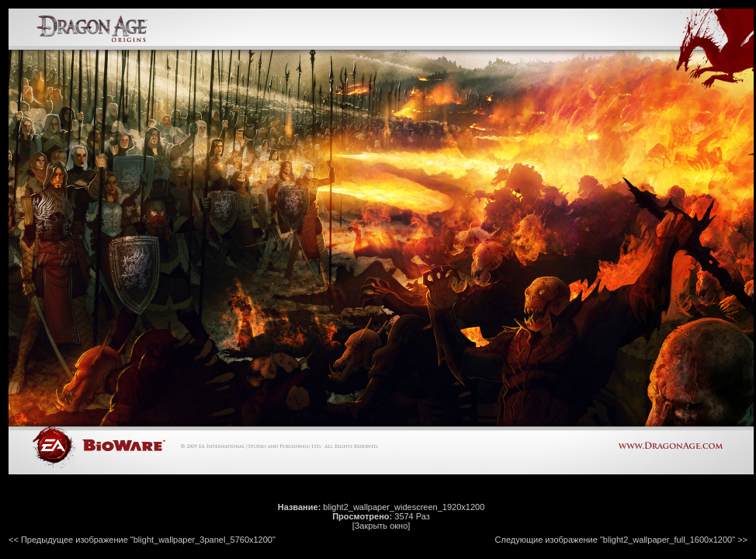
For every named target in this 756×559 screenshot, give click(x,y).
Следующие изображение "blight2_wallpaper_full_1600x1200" (616, 540)
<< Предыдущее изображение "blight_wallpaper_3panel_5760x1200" (142, 540)
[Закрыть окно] (381, 526)
